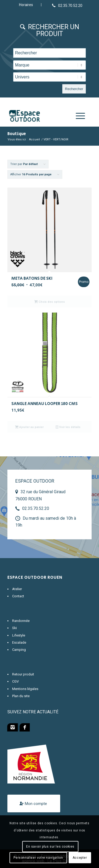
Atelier (17, 589)
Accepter (80, 858)
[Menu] (78, 116)
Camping (19, 650)
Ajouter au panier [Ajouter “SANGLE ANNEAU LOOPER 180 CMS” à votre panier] (29, 427)
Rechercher (74, 89)
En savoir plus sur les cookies (50, 847)
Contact (18, 596)
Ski (15, 628)
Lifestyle (19, 635)
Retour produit (23, 674)
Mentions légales (25, 689)
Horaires (26, 5)
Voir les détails (68, 427)
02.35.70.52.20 (36, 508)
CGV (15, 681)
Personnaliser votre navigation (38, 858)
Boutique (17, 134)
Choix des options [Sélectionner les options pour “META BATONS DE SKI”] (50, 302)
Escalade (19, 642)
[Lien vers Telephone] (67, 5)
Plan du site (21, 696)
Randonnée (21, 621)
